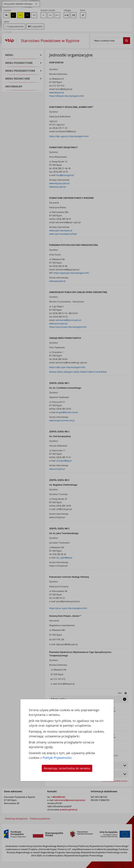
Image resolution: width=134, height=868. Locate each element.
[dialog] (67, 434)
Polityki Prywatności (57, 757)
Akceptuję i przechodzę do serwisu (67, 768)
